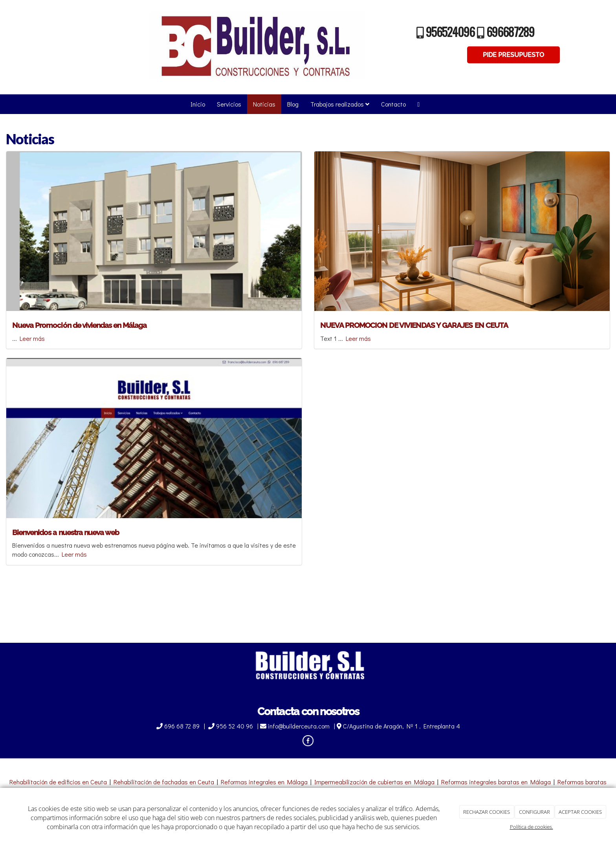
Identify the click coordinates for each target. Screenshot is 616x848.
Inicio (198, 104)
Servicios (229, 104)
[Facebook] (419, 104)
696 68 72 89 (179, 726)
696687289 (510, 32)
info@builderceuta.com (296, 726)
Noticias (264, 104)
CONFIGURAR (534, 812)
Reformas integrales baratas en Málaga (496, 782)
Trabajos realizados (340, 104)
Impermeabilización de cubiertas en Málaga (374, 782)
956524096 (450, 32)
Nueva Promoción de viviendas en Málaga (80, 325)
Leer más (32, 338)
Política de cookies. (532, 827)
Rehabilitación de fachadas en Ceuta (164, 782)
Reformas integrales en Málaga (264, 782)
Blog (293, 104)
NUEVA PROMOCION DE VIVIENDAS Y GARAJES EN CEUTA (414, 325)
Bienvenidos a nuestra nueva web (66, 532)
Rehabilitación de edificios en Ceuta (58, 782)
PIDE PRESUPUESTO (513, 55)
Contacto (393, 104)
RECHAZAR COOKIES (487, 812)
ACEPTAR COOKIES (580, 812)
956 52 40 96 (231, 726)
